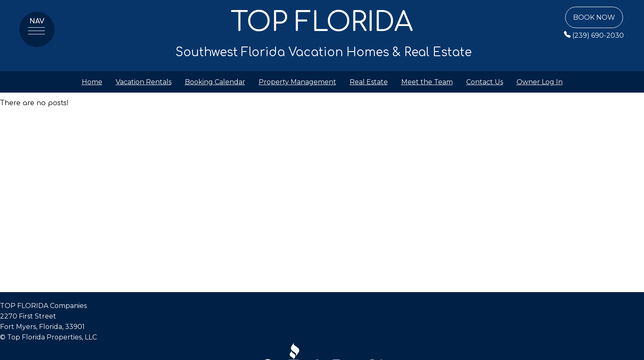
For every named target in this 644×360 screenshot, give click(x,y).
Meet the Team (427, 82)
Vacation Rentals (144, 82)
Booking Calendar (215, 82)
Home (92, 82)
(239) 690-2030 (594, 35)
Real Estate (369, 82)
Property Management (297, 82)
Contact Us (485, 82)
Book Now (594, 17)
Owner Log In (540, 82)
